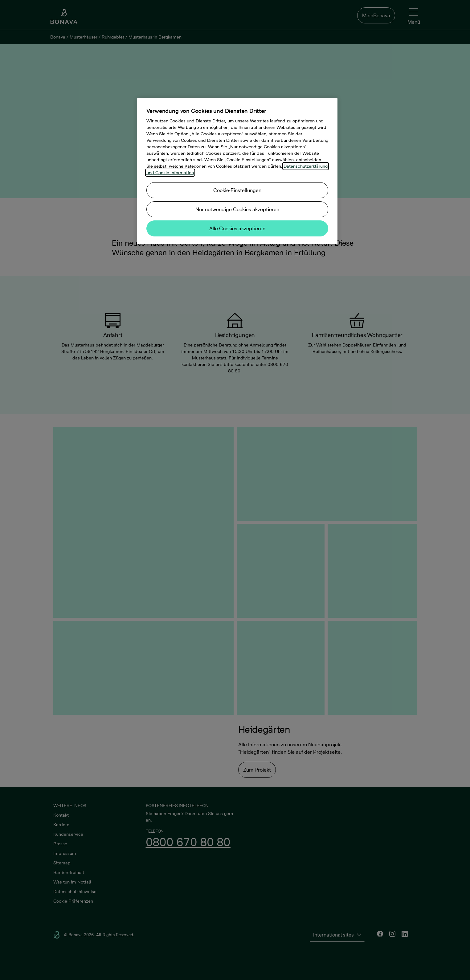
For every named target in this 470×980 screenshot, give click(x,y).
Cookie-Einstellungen (237, 190)
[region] (237, 171)
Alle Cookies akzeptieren (237, 228)
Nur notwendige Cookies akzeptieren (237, 209)
